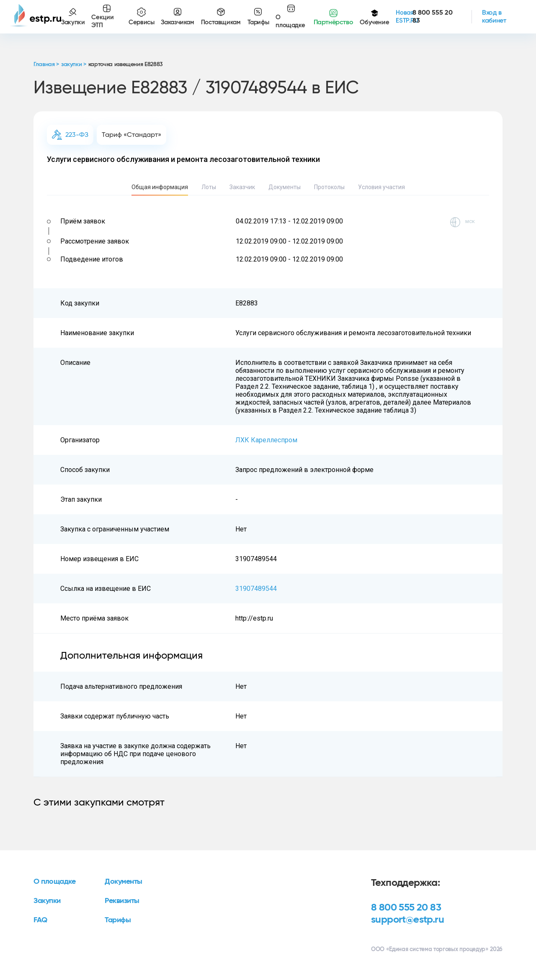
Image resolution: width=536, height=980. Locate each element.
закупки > (74, 64)
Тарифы (118, 920)
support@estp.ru (407, 920)
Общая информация (160, 187)
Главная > (46, 64)
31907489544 (256, 589)
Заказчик (242, 187)
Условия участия (381, 187)
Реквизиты (122, 901)
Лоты (209, 187)
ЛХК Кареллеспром (266, 440)
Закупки (47, 901)
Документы (285, 187)
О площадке (55, 882)
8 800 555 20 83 (406, 908)
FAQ (40, 920)
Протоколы (329, 187)
